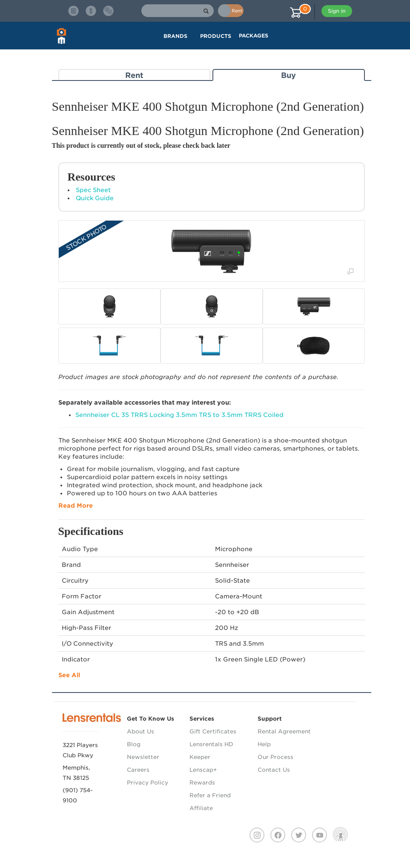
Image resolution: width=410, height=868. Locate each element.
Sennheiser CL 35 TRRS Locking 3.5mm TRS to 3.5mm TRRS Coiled (179, 415)
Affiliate (201, 808)
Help (264, 744)
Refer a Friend (210, 795)
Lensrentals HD (211, 744)
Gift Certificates (213, 731)
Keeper (200, 757)
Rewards (202, 783)
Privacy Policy (148, 783)
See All (69, 675)
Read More (76, 506)
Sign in (337, 11)
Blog (134, 744)
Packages (254, 36)
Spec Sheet (93, 190)
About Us (140, 731)
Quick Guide (95, 198)
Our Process (275, 757)
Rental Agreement (284, 731)
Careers (138, 770)
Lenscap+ (203, 770)
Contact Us (274, 770)
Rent (134, 75)
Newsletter (143, 757)
